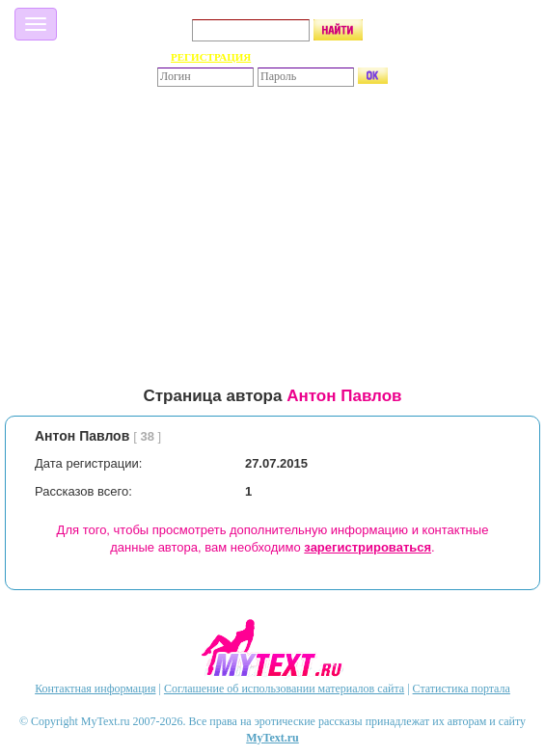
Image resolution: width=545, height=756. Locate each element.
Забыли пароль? (333, 57)
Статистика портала (462, 688)
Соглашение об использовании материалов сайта (284, 688)
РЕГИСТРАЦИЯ (211, 57)
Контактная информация (95, 688)
